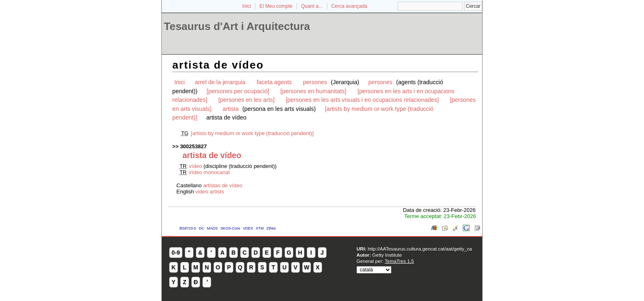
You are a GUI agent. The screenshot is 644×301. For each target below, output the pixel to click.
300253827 (193, 146)
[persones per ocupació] (238, 91)
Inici (247, 6)
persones (316, 82)
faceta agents (274, 82)
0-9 (176, 253)
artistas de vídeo (223, 185)
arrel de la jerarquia (220, 82)
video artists (210, 192)
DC (201, 228)
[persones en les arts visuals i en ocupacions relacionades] (362, 100)
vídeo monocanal (209, 172)
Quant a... (312, 6)
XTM (260, 228)
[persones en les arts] (247, 100)
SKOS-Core (230, 228)
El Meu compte (276, 6)
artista (231, 109)
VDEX (248, 228)
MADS (212, 228)
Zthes (271, 228)
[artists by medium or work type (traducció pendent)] (252, 133)
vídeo (196, 166)
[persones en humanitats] (314, 91)
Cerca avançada (349, 6)
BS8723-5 (188, 228)
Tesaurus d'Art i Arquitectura (237, 26)
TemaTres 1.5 (399, 261)
